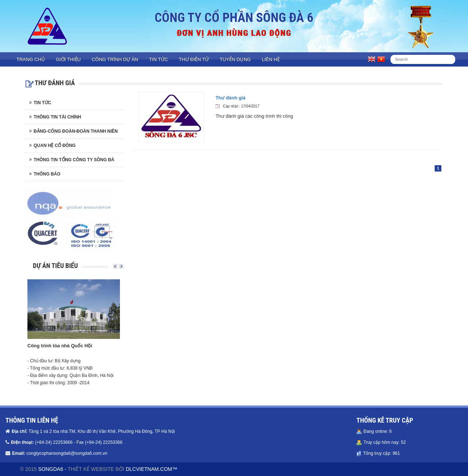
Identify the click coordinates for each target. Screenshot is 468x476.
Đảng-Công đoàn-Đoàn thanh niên (76, 131)
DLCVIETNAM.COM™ (152, 469)
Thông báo (47, 174)
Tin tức (159, 59)
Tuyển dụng (235, 59)
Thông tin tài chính (57, 117)
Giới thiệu (68, 59)
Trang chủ (31, 59)
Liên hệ (271, 59)
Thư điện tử (194, 59)
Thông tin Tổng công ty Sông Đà (74, 160)
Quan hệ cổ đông (55, 146)
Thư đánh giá (230, 98)
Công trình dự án (115, 59)
